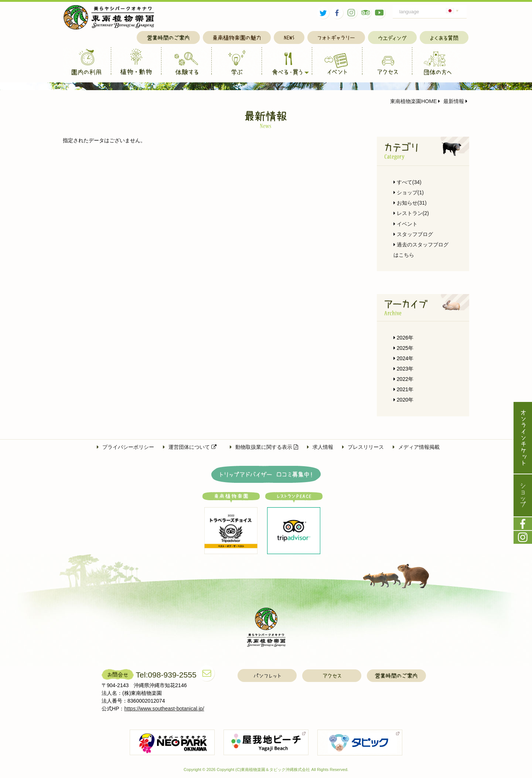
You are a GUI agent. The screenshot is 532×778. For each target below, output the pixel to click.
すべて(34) (407, 182)
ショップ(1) (409, 192)
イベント (405, 224)
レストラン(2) (411, 213)
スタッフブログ (413, 234)
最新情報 (451, 101)
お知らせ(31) (410, 203)
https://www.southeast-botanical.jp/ (164, 709)
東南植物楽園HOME (413, 101)
